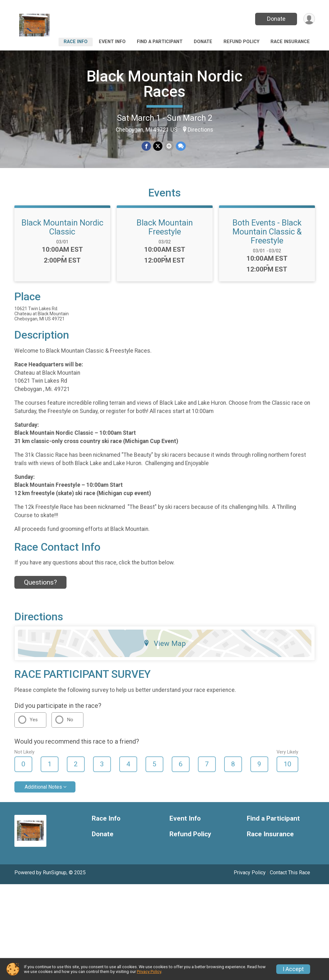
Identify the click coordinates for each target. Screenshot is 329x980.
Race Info (76, 42)
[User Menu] (309, 19)
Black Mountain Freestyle (165, 231)
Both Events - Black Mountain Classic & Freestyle (267, 235)
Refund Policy (241, 42)
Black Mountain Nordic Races (164, 84)
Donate (276, 19)
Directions (200, 130)
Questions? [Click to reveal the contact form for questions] (40, 586)
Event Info (112, 42)
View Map (164, 647)
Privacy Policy (250, 876)
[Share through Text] (180, 146)
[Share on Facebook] (147, 146)
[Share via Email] (169, 146)
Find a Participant (160, 42)
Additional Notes (43, 791)
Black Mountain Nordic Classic (62, 231)
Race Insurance (290, 42)
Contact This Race (290, 876)
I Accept (293, 969)
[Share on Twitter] (158, 146)
